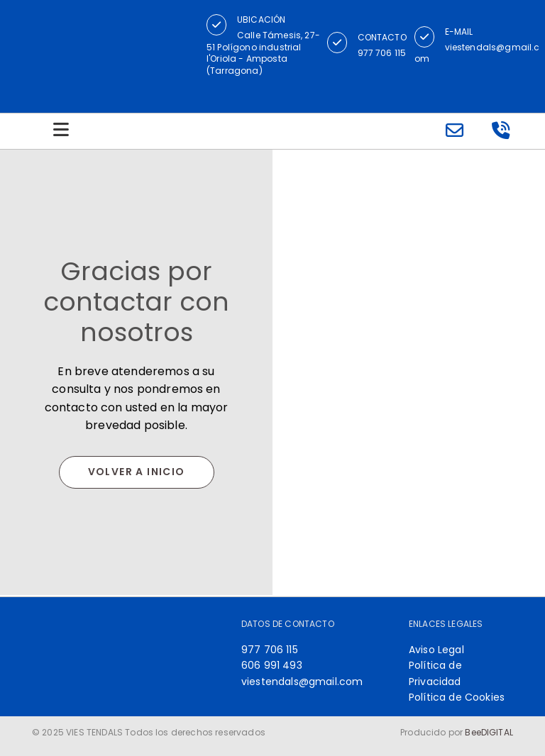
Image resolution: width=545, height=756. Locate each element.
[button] (216, 25)
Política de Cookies (457, 697)
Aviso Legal (436, 650)
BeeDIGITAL (489, 732)
